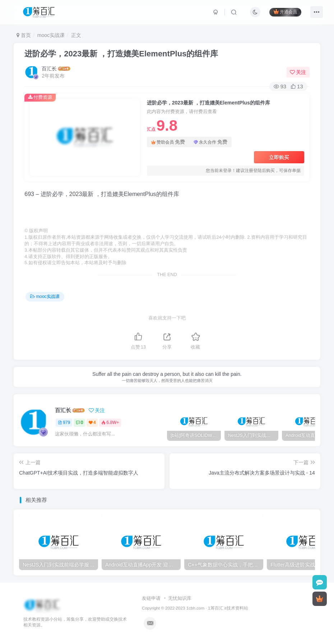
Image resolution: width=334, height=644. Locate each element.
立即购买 (279, 157)
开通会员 (285, 12)
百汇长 (49, 69)
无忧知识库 (180, 598)
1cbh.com (196, 608)
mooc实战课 (51, 35)
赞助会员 (168, 142)
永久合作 (210, 142)
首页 (24, 35)
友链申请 (151, 598)
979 (64, 423)
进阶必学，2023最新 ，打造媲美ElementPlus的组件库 (121, 54)
